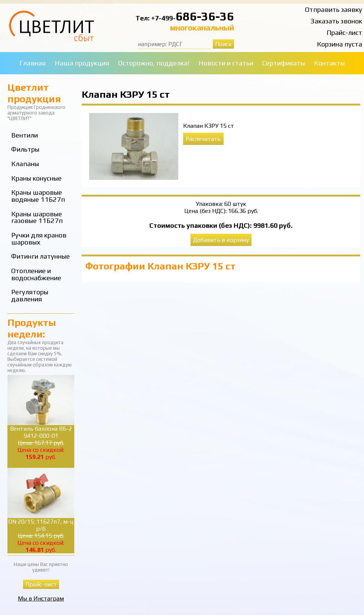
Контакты (329, 63)
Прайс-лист (344, 33)
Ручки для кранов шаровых (39, 239)
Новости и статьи (226, 63)
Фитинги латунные (40, 256)
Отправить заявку (334, 9)
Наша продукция (82, 63)
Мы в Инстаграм (41, 598)
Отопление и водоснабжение (36, 274)
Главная (32, 63)
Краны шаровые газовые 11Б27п (37, 217)
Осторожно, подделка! (154, 63)
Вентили (25, 135)
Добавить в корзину (221, 240)
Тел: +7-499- (156, 18)
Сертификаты (284, 63)
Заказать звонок (336, 21)
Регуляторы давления (30, 295)
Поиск (223, 44)
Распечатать (203, 139)
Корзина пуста (339, 44)
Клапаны (25, 164)
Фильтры (25, 149)
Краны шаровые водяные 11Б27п (38, 196)
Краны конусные (36, 178)
